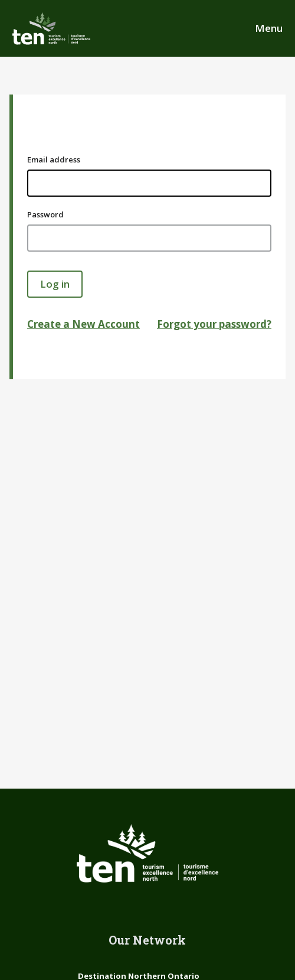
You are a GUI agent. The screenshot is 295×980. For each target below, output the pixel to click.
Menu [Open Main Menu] (269, 28)
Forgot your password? (214, 324)
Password (45, 214)
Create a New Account (83, 324)
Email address (54, 159)
